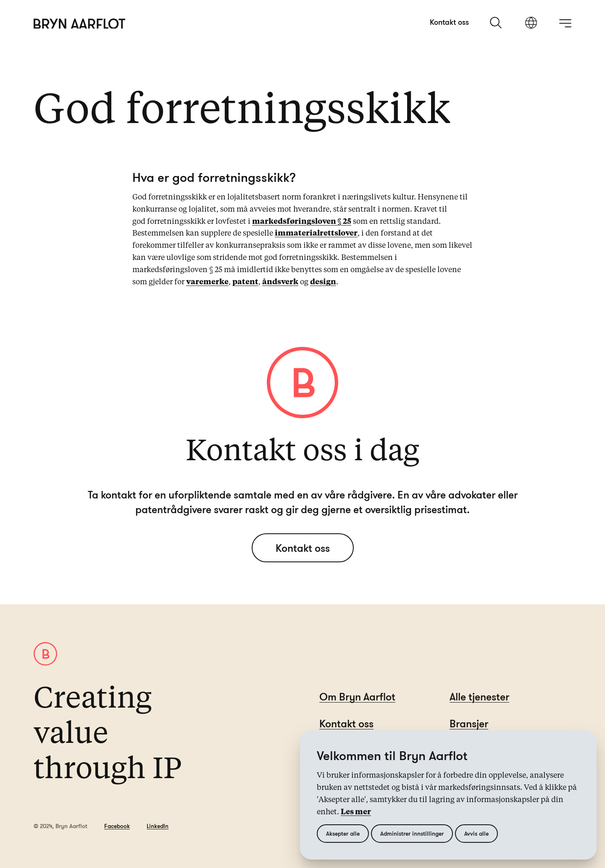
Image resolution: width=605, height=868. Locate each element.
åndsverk (280, 282)
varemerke (207, 282)
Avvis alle (476, 833)
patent (245, 282)
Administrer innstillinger (412, 833)
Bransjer (469, 723)
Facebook (117, 826)
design (323, 282)
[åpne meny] (565, 23)
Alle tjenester (479, 696)
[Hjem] (80, 24)
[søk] (497, 23)
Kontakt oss (449, 22)
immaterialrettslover (316, 233)
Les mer (356, 812)
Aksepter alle (343, 833)
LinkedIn (158, 826)
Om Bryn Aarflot (357, 696)
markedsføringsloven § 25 (302, 222)
